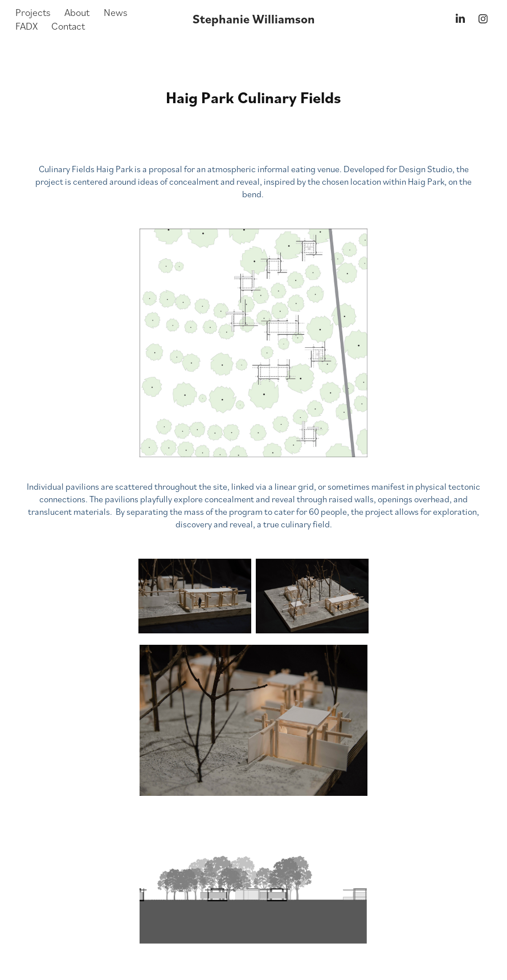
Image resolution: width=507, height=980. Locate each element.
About (77, 12)
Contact (68, 26)
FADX (26, 26)
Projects (33, 12)
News (116, 12)
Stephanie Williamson (254, 19)
